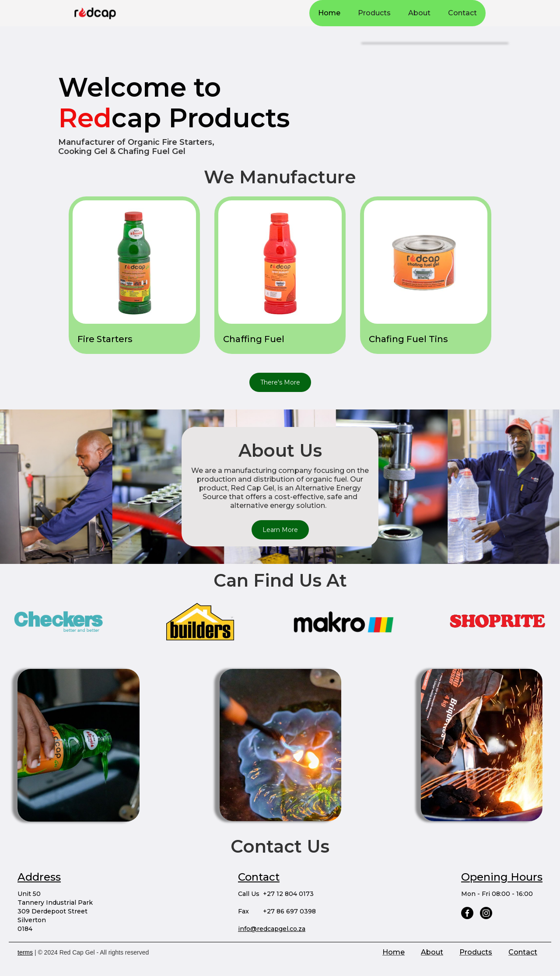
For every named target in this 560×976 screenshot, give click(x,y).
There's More (280, 382)
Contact (462, 13)
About (419, 13)
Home (329, 13)
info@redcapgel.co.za (272, 929)
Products (374, 13)
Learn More (280, 530)
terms (25, 952)
